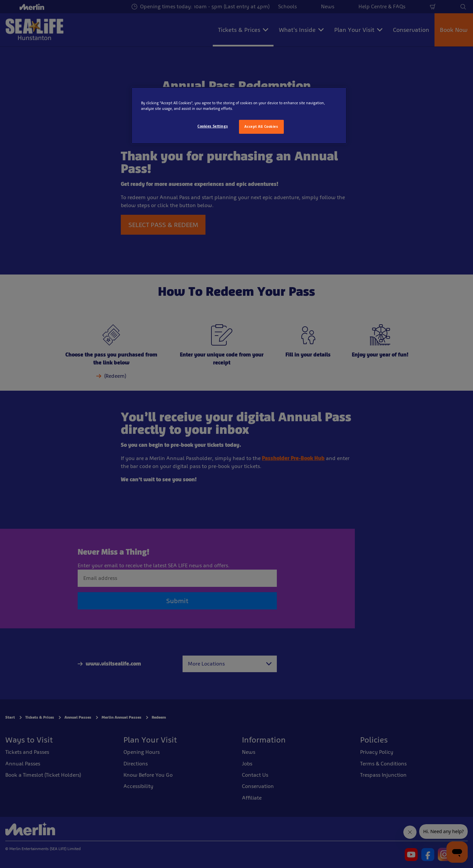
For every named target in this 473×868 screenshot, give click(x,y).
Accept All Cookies (261, 126)
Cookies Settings (213, 126)
